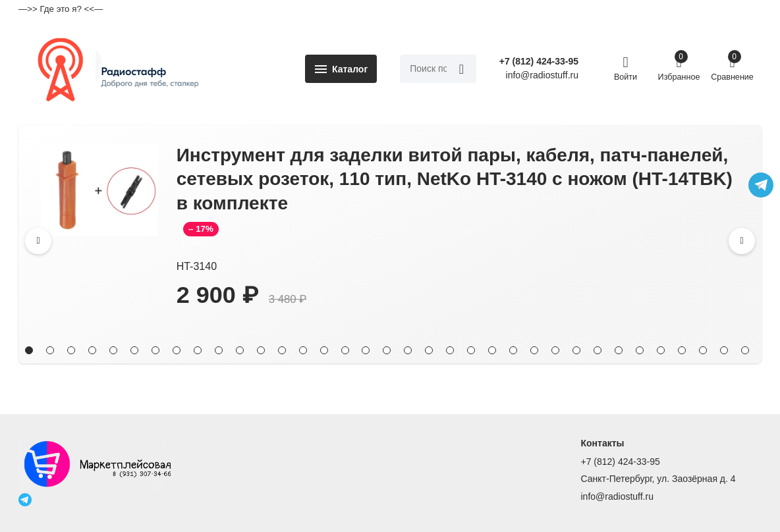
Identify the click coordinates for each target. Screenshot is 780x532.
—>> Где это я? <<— (61, 9)
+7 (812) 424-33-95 (539, 61)
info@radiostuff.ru (617, 496)
